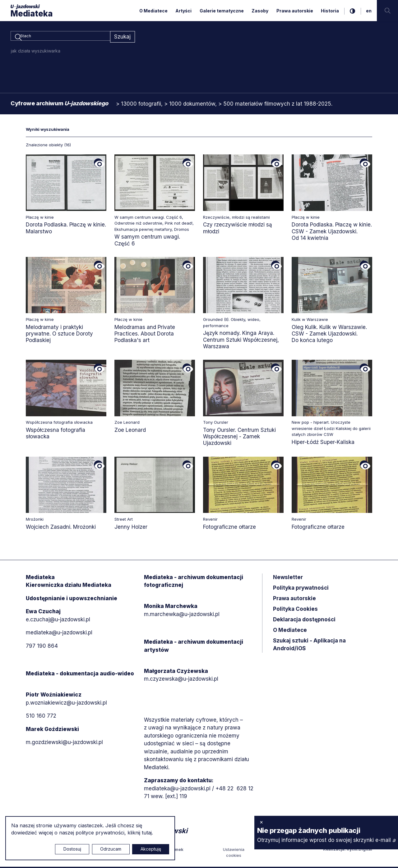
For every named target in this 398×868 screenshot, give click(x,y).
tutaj (147, 833)
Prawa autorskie (295, 11)
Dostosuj (72, 849)
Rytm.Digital (359, 850)
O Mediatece (153, 11)
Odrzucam (111, 849)
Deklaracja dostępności (304, 620)
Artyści (183, 11)
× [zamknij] (261, 822)
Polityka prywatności (301, 589)
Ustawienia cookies (234, 853)
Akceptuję (151, 849)
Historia (330, 11)
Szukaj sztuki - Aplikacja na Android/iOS (309, 646)
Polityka (295, 610)
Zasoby (260, 11)
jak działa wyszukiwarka (36, 52)
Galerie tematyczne (222, 11)
